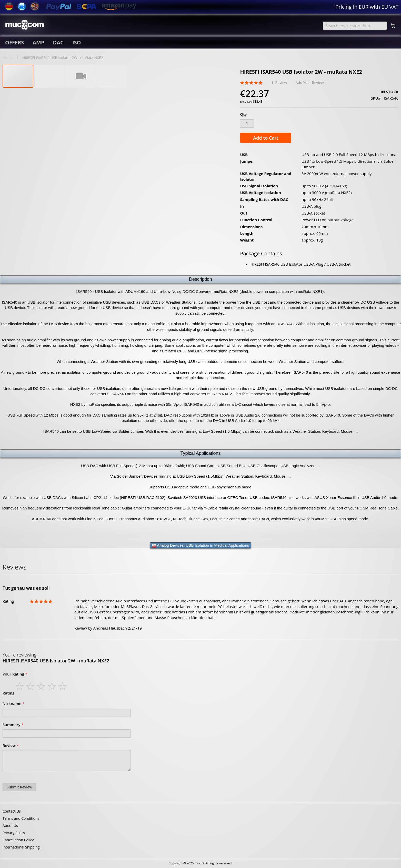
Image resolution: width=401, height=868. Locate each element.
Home (8, 58)
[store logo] (25, 25)
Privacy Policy (14, 833)
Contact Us (12, 811)
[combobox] (355, 26)
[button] (49, 76)
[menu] (200, 42)
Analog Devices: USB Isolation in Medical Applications (201, 545)
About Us (10, 826)
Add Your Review (310, 83)
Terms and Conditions (21, 818)
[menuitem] (14, 42)
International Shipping (21, 847)
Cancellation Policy (18, 840)
